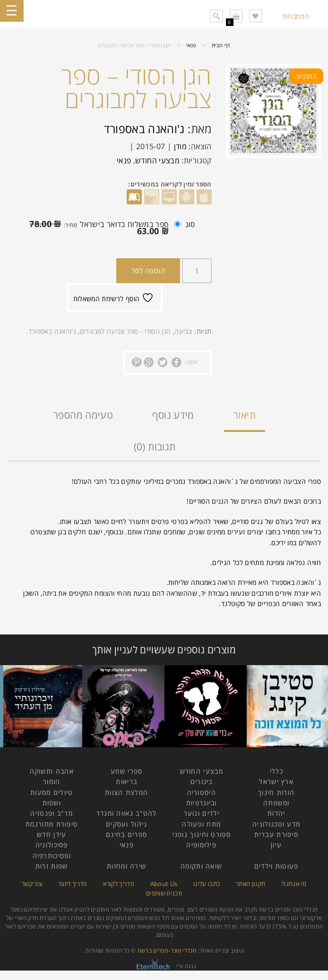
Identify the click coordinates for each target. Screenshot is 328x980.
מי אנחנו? (294, 884)
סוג (190, 224)
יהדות (276, 813)
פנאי (191, 45)
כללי (276, 771)
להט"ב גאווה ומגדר (127, 813)
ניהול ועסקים (127, 824)
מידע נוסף (173, 415)
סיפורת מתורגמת (52, 824)
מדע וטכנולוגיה (276, 824)
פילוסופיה (201, 845)
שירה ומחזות (126, 866)
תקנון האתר (251, 884)
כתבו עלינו (207, 884)
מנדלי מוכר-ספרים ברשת (167, 950)
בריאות (126, 781)
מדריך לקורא (119, 884)
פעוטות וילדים (276, 866)
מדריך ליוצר (73, 884)
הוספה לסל (148, 270)
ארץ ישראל (276, 781)
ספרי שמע (126, 771)
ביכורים (202, 781)
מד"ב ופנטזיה (52, 813)
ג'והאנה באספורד (144, 129)
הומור (52, 781)
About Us (164, 884)
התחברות (296, 16)
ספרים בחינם (126, 834)
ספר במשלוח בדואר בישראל (102, 228)
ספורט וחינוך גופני (202, 834)
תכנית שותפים (164, 893)
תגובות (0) (155, 447)
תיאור (245, 415)
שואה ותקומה (201, 866)
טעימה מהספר (83, 415)
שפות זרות (52, 866)
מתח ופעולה (201, 824)
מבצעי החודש (157, 161)
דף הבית (221, 45)
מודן (180, 146)
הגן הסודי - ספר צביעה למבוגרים (125, 331)
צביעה (183, 331)
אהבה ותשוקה (52, 771)
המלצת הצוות (126, 792)
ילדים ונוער (202, 813)
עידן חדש (52, 834)
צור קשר (32, 884)
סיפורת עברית (276, 834)
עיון (276, 845)
